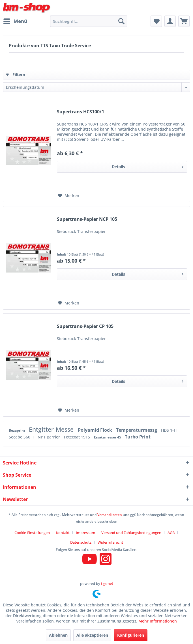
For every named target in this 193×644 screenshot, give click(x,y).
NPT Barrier (49, 437)
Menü (15, 20)
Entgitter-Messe (52, 429)
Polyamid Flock (96, 430)
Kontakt (63, 533)
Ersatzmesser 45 (108, 437)
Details (148, 166)
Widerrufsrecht (110, 542)
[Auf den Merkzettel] (69, 196)
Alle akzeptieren (92, 635)
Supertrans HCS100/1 (81, 112)
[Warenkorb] (184, 21)
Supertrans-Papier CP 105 (85, 326)
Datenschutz (81, 542)
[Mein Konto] (170, 21)
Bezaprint (17, 430)
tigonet (107, 584)
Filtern (16, 74)
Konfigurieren (131, 635)
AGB (171, 533)
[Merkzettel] (156, 21)
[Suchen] (121, 21)
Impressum (85, 533)
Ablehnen (58, 635)
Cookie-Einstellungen (32, 533)
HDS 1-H (169, 430)
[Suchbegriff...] (89, 21)
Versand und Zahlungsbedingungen (131, 533)
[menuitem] (15, 21)
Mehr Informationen (158, 621)
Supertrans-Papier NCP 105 (87, 219)
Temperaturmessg (137, 430)
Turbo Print (138, 437)
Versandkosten (110, 515)
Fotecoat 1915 (78, 437)
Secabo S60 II (22, 437)
